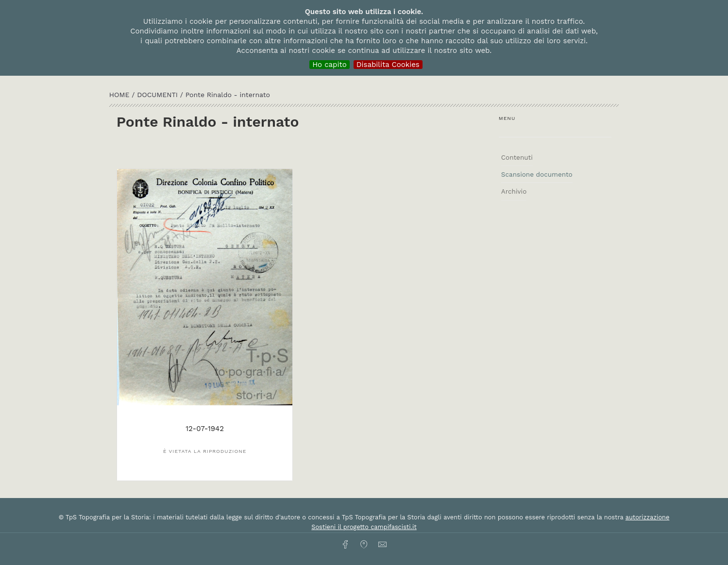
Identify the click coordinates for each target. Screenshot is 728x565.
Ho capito (330, 65)
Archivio (514, 191)
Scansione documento (537, 174)
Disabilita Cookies (388, 65)
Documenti (159, 95)
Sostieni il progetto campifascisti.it (364, 527)
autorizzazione (648, 517)
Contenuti (517, 157)
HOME (120, 95)
